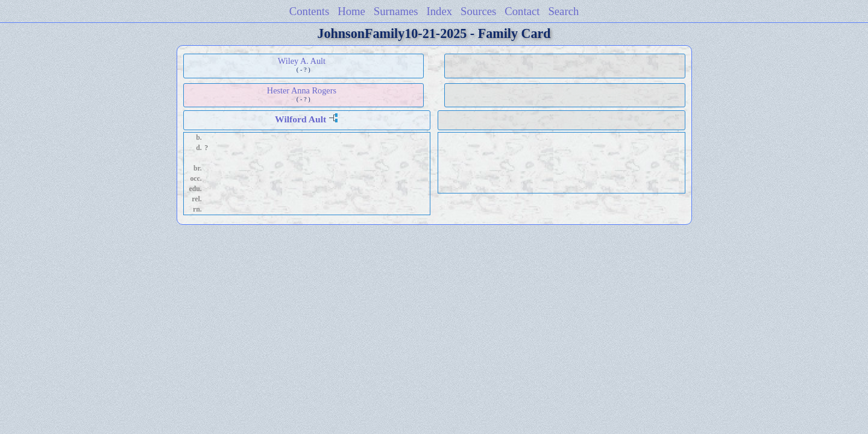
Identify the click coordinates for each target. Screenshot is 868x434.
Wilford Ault (300, 119)
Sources (478, 11)
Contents (310, 11)
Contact (522, 11)
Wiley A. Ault (302, 61)
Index (440, 11)
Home (351, 11)
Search (563, 11)
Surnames (396, 11)
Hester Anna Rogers (302, 90)
